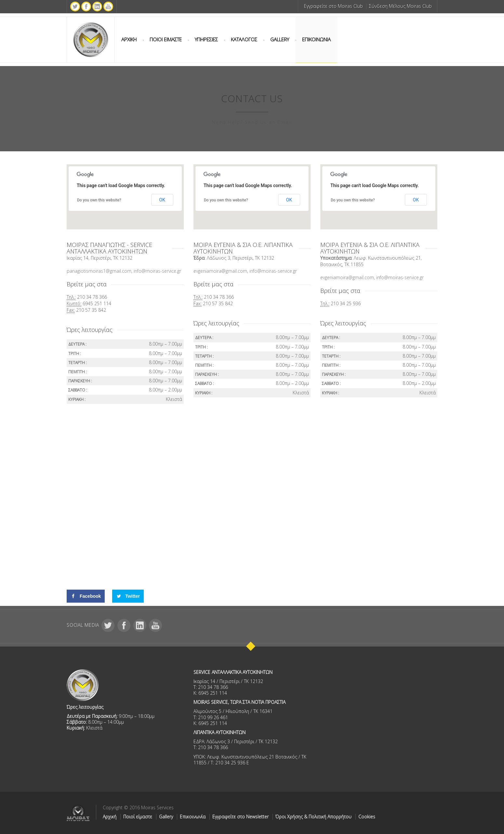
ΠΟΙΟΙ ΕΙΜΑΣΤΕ (166, 39)
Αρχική (110, 817)
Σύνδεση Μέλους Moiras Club (400, 6)
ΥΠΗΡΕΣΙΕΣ (206, 39)
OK (162, 200)
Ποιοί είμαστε (138, 817)
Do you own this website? (99, 200)
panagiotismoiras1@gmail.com (99, 271)
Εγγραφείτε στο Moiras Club (333, 6)
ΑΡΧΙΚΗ (129, 39)
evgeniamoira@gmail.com (220, 271)
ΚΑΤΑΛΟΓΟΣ (244, 39)
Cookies (367, 817)
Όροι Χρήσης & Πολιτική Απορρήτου (313, 817)
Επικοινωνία (193, 817)
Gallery (166, 817)
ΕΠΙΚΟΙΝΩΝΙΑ (316, 39)
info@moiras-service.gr (158, 271)
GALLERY (280, 39)
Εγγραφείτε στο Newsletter (240, 817)
